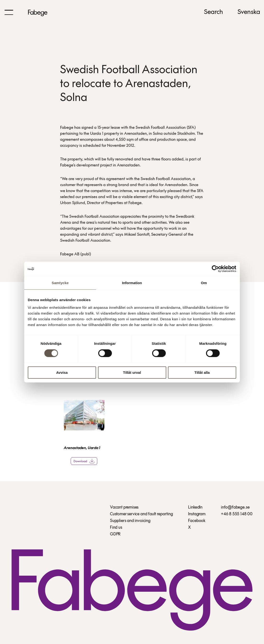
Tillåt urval (132, 372)
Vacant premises (124, 507)
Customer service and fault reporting (141, 514)
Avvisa (62, 372)
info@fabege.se (235, 507)
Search (213, 12)
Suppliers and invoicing (130, 521)
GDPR (115, 534)
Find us (116, 528)
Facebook (197, 521)
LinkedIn (195, 507)
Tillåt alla (202, 372)
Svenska (249, 12)
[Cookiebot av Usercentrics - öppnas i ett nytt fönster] (215, 269)
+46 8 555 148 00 (237, 514)
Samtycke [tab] (60, 283)
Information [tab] (132, 283)
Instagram (197, 514)
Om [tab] (204, 283)
